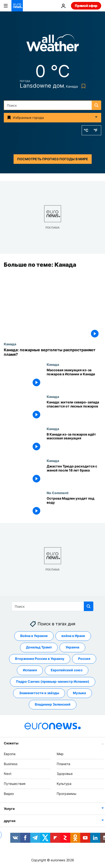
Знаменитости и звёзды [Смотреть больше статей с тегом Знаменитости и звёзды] (39, 693)
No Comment (58, 493)
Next (8, 774)
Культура (64, 784)
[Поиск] (52, 105)
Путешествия (15, 784)
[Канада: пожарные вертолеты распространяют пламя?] (52, 352)
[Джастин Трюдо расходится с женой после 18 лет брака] (74, 475)
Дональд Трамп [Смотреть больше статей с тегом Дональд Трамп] (39, 647)
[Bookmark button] (82, 86)
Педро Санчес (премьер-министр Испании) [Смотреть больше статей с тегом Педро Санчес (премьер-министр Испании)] (53, 682)
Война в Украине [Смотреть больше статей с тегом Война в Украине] (34, 636)
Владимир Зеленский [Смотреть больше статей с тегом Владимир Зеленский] (53, 705)
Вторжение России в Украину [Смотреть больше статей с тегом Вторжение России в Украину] (40, 659)
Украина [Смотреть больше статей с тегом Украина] (72, 647)
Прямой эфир (86, 6)
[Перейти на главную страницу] (17, 6)
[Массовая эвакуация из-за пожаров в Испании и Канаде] (74, 379)
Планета (63, 764)
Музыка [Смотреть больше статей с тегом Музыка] (79, 693)
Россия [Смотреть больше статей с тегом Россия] (84, 659)
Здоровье (65, 774)
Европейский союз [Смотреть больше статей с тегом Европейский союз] (67, 670)
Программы (67, 794)
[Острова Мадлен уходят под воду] (74, 507)
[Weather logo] (53, 44)
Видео (9, 794)
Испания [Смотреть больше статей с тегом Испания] (30, 670)
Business (11, 764)
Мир (60, 754)
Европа (10, 754)
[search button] (96, 105)
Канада (10, 344)
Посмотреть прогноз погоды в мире (53, 159)
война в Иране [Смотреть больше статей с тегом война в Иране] (73, 636)
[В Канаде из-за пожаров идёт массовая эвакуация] (74, 443)
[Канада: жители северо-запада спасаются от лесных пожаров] (74, 411)
